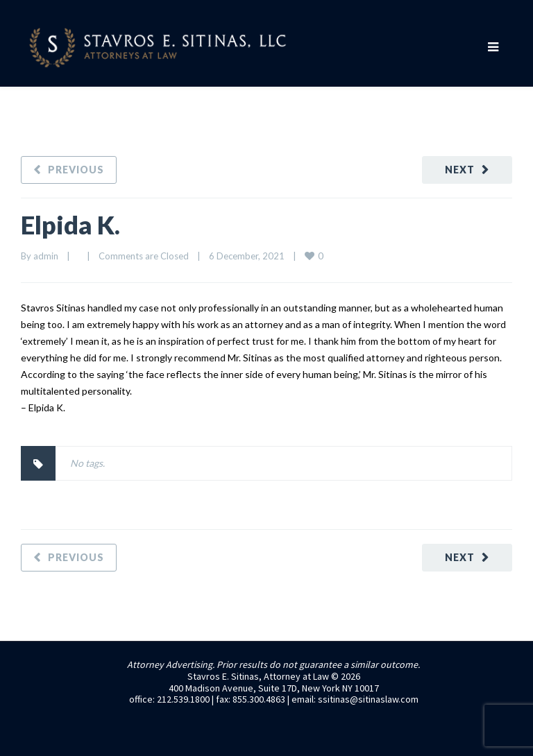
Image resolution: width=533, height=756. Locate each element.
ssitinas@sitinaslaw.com (368, 699)
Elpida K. (70, 225)
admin (46, 256)
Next (460, 170)
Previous (76, 170)
